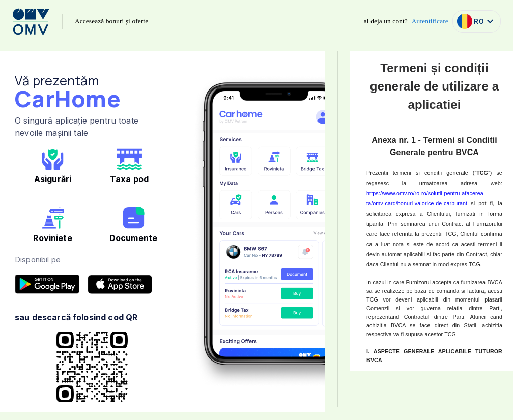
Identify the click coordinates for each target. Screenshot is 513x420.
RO (477, 21)
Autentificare (430, 21)
